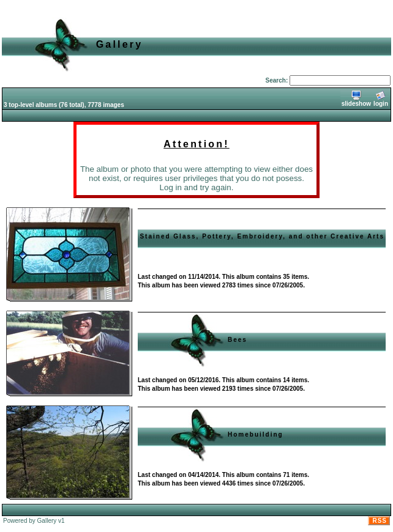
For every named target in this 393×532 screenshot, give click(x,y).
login (381, 99)
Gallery (47, 521)
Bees (238, 340)
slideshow (356, 99)
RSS (380, 521)
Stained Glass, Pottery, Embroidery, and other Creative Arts (262, 236)
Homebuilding (256, 434)
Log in (171, 187)
